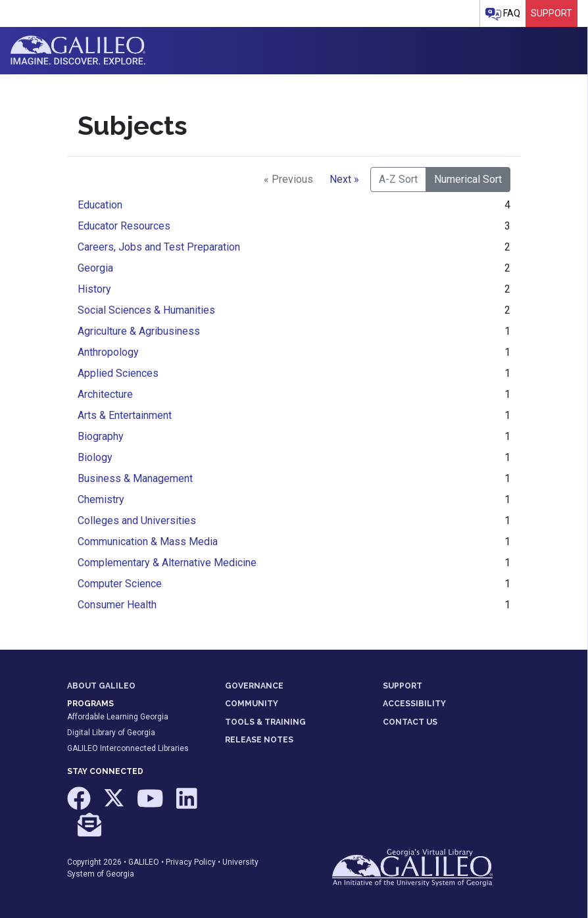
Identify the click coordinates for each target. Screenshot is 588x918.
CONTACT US (410, 722)
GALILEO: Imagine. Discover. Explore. (78, 51)
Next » (344, 179)
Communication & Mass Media (148, 542)
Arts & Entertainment (125, 415)
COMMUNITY (252, 704)
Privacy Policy (191, 862)
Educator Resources (124, 226)
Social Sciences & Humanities (146, 310)
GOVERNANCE (254, 686)
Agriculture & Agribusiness (139, 331)
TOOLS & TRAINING (265, 722)
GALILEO (144, 862)
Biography (101, 436)
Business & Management (135, 478)
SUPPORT (403, 686)
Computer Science (120, 584)
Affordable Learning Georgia (118, 717)
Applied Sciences (118, 373)
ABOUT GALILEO (101, 686)
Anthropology (108, 352)
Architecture (105, 394)
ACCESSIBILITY (414, 704)
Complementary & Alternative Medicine (167, 563)
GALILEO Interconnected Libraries (128, 748)
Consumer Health (117, 605)
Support (551, 13)
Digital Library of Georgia (111, 733)
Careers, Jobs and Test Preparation (159, 247)
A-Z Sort (398, 179)
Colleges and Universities (137, 520)
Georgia (95, 268)
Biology (95, 457)
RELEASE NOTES (259, 740)
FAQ (503, 14)
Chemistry (101, 499)
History (94, 289)
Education (100, 205)
